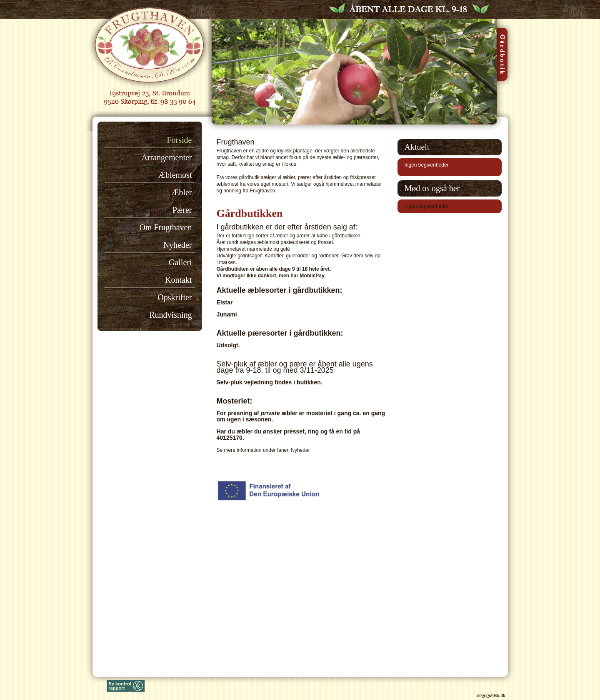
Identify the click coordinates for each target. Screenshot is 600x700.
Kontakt (178, 280)
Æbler (182, 192)
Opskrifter (175, 297)
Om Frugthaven (165, 227)
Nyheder (178, 245)
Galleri (180, 262)
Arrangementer (166, 157)
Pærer (182, 210)
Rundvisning (170, 315)
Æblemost (175, 175)
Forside (180, 140)
